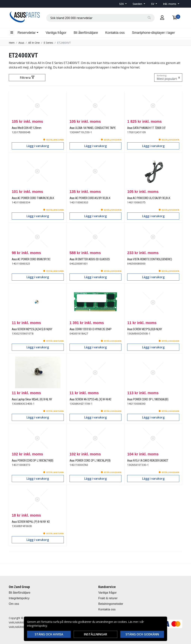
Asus (21, 43)
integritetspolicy (37, 626)
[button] (123, 4)
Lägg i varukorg (38, 146)
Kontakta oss (115, 33)
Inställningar (95, 634)
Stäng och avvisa (49, 634)
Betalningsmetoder (111, 604)
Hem (12, 43)
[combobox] (100, 18)
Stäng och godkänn (142, 634)
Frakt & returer (108, 598)
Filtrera (27, 78)
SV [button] (153, 4)
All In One (34, 43)
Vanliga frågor (56, 33)
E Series (48, 43)
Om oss (14, 604)
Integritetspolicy (19, 598)
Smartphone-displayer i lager (154, 33)
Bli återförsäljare (86, 33)
